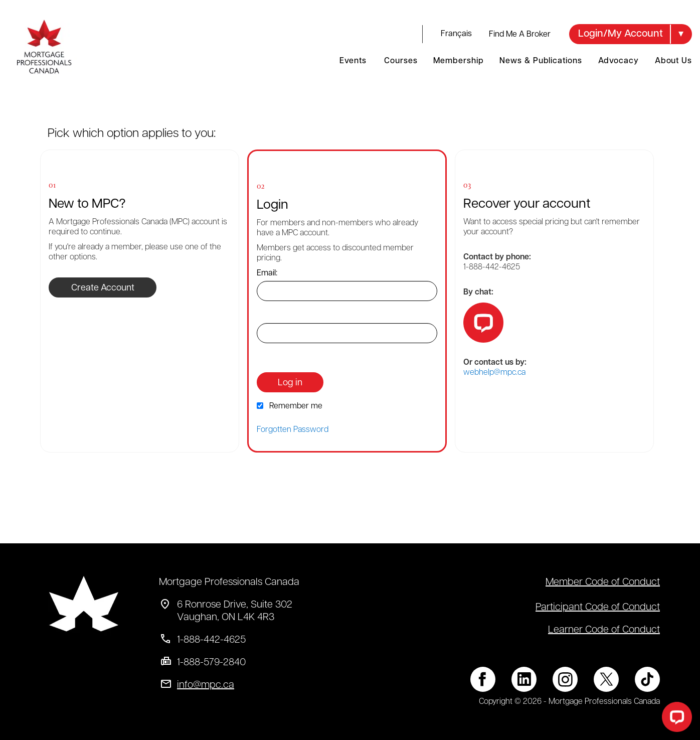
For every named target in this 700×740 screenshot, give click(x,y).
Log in (290, 383)
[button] (631, 34)
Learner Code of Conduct (604, 630)
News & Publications (541, 61)
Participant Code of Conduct (598, 608)
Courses (401, 61)
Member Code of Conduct (603, 582)
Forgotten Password (293, 430)
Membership (458, 61)
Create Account (103, 288)
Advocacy (619, 61)
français (456, 34)
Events (353, 61)
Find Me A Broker (520, 35)
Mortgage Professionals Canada (229, 582)
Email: (267, 273)
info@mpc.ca (206, 685)
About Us (673, 61)
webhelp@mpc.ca (494, 373)
